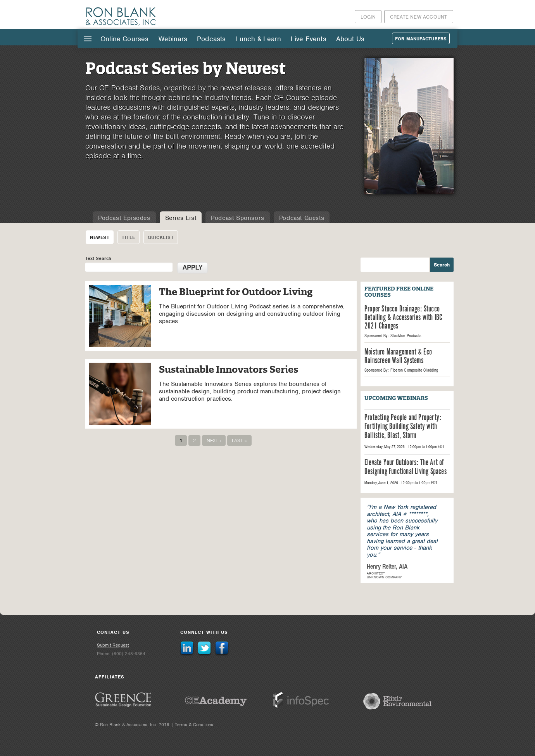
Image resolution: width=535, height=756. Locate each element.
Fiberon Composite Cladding (414, 370)
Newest (100, 237)
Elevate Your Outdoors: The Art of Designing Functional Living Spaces (406, 467)
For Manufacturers (421, 39)
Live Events (309, 39)
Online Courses (125, 39)
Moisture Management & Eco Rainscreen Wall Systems (398, 356)
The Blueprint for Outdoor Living (236, 292)
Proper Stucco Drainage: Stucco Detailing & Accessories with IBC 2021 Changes (403, 318)
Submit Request (113, 645)
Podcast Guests (302, 218)
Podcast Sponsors (238, 218)
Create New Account (419, 17)
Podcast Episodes (124, 218)
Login (368, 17)
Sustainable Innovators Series (229, 369)
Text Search (98, 258)
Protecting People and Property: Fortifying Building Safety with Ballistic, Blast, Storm (403, 427)
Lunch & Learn (258, 39)
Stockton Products (406, 336)
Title (129, 237)
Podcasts (211, 39)
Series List (181, 218)
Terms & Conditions (194, 725)
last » (239, 440)
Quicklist (161, 237)
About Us (350, 39)
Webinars (173, 39)
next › (214, 440)
